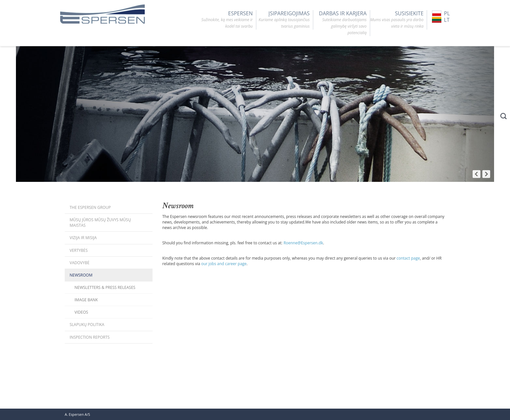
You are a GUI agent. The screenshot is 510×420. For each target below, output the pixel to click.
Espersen (226, 20)
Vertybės (79, 250)
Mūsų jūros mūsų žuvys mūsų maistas (100, 223)
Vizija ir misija (83, 238)
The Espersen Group (90, 207)
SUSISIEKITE (397, 20)
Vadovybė (80, 263)
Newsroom (81, 275)
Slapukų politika (87, 325)
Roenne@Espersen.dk (303, 243)
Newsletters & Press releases (105, 287)
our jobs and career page (224, 264)
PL (441, 13)
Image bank (86, 300)
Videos (81, 312)
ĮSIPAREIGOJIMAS (283, 20)
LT (441, 20)
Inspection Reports (90, 337)
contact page (408, 258)
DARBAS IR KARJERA (340, 23)
